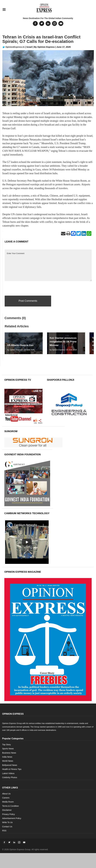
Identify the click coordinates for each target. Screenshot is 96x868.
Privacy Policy (8, 814)
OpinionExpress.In (14, 47)
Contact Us (7, 827)
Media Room (8, 802)
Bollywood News (10, 765)
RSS (4, 831)
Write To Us (7, 822)
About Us (6, 794)
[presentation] (27, 288)
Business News (9, 753)
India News (7, 757)
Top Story (6, 745)
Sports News (8, 749)
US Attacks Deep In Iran (20, 345)
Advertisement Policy (12, 818)
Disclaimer (7, 810)
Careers (6, 798)
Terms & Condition (10, 806)
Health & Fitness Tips (12, 769)
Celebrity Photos (10, 777)
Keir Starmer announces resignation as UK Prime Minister (63, 342)
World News (8, 761)
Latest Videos (8, 773)
